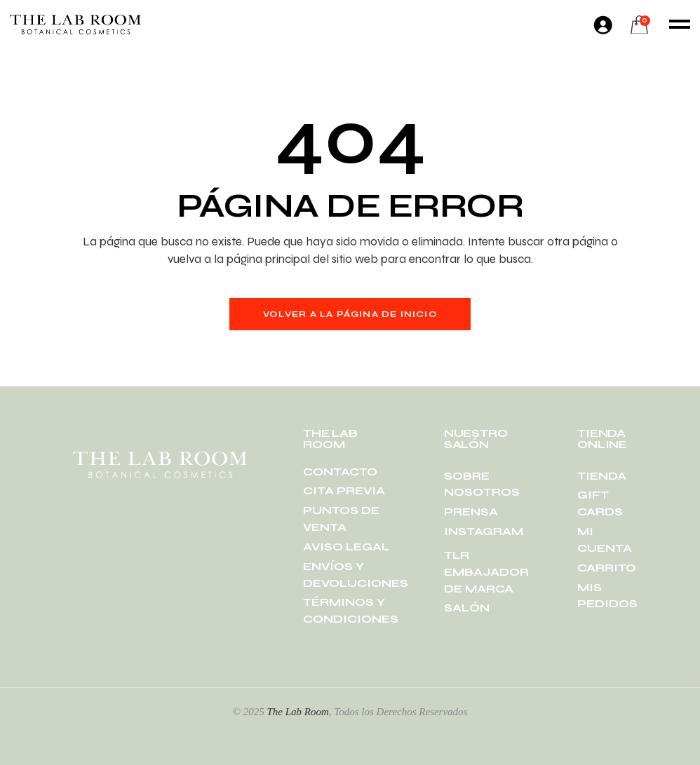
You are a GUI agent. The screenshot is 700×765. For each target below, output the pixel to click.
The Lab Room (297, 712)
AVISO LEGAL (346, 547)
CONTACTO (340, 472)
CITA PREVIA (344, 490)
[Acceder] (603, 25)
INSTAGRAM (484, 531)
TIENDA (602, 476)
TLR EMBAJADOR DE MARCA (486, 572)
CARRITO (607, 568)
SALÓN (467, 608)
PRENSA (471, 512)
